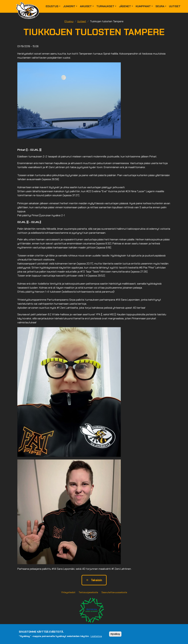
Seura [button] (160, 6)
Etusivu (69, 21)
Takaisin (94, 580)
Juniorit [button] (69, 6)
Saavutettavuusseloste (114, 592)
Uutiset (175, 6)
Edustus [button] (52, 6)
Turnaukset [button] (105, 6)
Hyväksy (115, 634)
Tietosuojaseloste (88, 592)
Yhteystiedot (68, 592)
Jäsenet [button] (125, 6)
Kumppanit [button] (143, 6)
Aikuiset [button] (86, 6)
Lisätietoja (96, 636)
